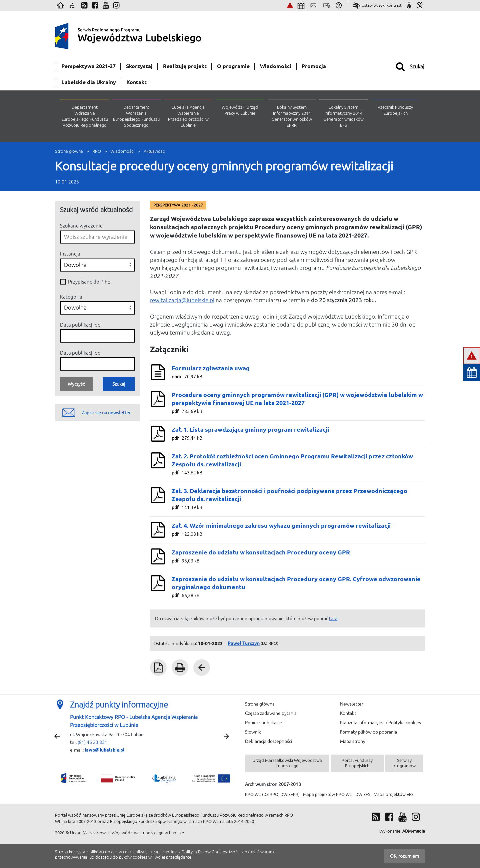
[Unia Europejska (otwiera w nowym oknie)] (410, 35)
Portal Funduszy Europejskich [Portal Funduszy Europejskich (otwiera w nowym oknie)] (357, 763)
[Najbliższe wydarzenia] (301, 5)
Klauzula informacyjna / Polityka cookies (380, 723)
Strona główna (69, 151)
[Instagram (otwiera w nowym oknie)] (116, 5)
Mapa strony (353, 741)
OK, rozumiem (404, 856)
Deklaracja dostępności (268, 741)
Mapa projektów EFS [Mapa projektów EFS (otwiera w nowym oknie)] (394, 794)
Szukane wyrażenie (81, 226)
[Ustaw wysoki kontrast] (377, 5)
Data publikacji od (80, 325)
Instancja (70, 254)
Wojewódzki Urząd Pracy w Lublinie (240, 110)
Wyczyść (76, 384)
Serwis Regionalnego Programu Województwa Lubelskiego (145, 35)
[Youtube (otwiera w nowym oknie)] (106, 5)
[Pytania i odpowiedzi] (339, 5)
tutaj (334, 618)
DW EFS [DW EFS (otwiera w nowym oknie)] (363, 794)
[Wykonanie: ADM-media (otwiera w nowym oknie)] (402, 831)
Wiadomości (122, 151)
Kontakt (348, 713)
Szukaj (119, 384)
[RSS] (376, 817)
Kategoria (71, 297)
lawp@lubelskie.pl (104, 750)
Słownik (253, 732)
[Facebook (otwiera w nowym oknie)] (95, 5)
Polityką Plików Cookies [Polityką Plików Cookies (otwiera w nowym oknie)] (204, 852)
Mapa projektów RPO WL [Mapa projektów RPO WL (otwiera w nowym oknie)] (327, 794)
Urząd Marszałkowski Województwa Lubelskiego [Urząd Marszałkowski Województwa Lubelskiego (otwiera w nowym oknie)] (287, 763)
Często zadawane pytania (271, 713)
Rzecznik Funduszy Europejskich (395, 110)
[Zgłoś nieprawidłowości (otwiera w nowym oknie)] (290, 5)
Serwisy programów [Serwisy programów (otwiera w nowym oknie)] (404, 763)
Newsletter (352, 704)
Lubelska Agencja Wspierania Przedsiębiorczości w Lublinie (188, 116)
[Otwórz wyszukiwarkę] (410, 66)
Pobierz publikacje (263, 723)
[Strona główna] (60, 5)
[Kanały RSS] (84, 5)
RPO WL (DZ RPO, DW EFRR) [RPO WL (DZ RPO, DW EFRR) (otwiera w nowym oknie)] (272, 794)
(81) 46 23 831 (92, 742)
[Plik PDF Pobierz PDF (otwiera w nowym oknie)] (158, 668)
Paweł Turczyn (244, 643)
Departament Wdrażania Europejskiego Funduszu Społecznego (136, 116)
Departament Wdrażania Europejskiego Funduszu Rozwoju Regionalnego (85, 116)
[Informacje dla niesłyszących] (420, 5)
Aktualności (155, 151)
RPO (97, 151)
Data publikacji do (80, 353)
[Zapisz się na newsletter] (327, 5)
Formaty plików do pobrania (368, 732)
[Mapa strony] (72, 5)
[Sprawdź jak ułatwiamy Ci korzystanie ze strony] (409, 5)
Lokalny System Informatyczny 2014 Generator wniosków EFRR (292, 116)
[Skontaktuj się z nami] (313, 5)
